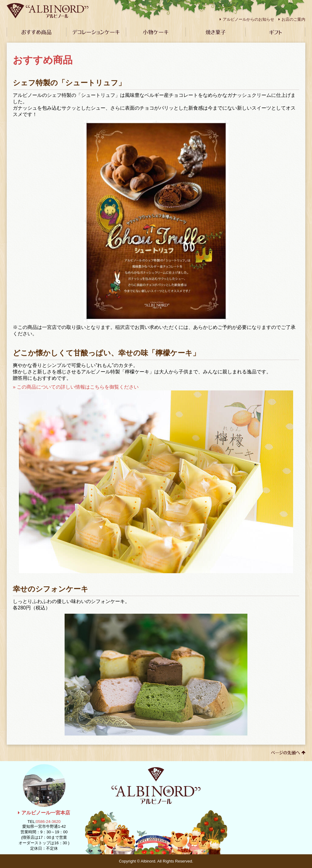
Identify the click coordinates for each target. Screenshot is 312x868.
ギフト (275, 32)
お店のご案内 (292, 19)
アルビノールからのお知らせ (247, 19)
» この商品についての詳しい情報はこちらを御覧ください (153, 479)
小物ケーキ (156, 32)
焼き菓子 (216, 32)
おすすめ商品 (37, 32)
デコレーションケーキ (96, 32)
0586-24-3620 (48, 822)
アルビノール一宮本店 (44, 813)
